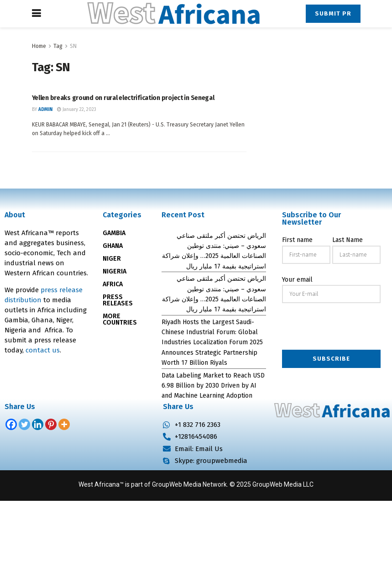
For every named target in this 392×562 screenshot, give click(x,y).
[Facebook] (11, 424)
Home (39, 46)
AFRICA (113, 284)
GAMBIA (114, 233)
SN (73, 46)
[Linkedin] (38, 424)
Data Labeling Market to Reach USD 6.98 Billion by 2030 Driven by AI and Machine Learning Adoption (213, 386)
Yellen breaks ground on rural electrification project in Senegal (123, 98)
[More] (64, 424)
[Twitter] (24, 424)
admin (45, 110)
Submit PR (333, 13)
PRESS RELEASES (118, 300)
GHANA (113, 246)
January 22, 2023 (77, 110)
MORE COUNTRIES (120, 319)
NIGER (112, 259)
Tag (58, 46)
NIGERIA (115, 271)
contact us (43, 350)
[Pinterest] (51, 424)
